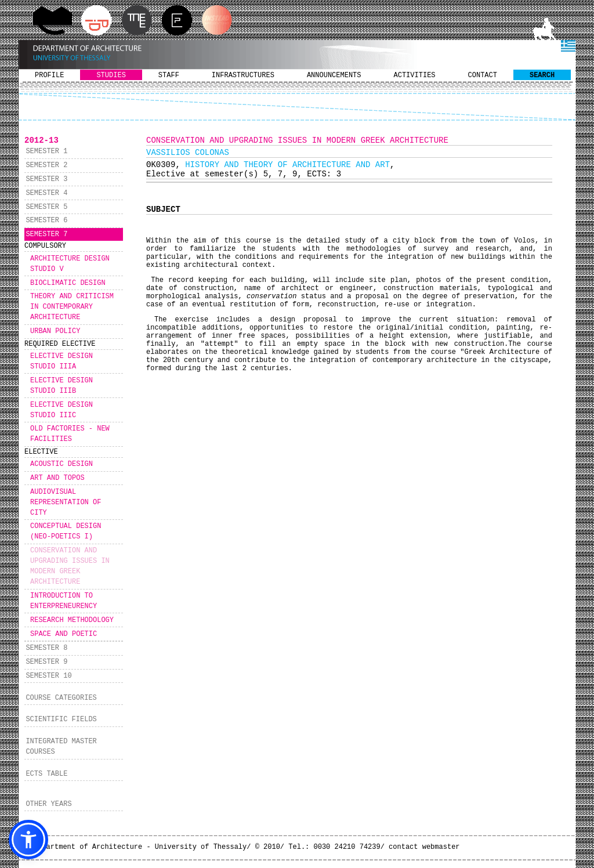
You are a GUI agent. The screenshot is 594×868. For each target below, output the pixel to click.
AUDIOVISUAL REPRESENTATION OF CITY (66, 502)
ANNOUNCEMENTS (334, 75)
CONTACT (483, 75)
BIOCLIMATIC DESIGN (68, 283)
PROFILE (49, 75)
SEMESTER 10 (48, 676)
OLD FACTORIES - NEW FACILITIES (70, 434)
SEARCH (542, 75)
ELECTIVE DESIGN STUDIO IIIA (61, 361)
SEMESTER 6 (46, 220)
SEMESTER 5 (46, 207)
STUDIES (111, 75)
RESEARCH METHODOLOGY (72, 620)
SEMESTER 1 (46, 151)
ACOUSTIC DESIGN (61, 464)
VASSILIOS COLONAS (188, 153)
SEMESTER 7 (46, 234)
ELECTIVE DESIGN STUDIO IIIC (61, 410)
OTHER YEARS (48, 804)
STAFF (169, 75)
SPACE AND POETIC (64, 634)
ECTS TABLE (46, 774)
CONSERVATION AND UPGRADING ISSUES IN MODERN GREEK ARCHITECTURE (70, 566)
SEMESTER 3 (46, 179)
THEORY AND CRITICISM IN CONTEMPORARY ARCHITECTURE (72, 307)
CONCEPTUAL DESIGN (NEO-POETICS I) (66, 531)
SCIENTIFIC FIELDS (61, 719)
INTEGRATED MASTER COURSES (61, 747)
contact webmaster (424, 847)
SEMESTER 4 (46, 193)
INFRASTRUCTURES (243, 75)
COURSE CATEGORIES (61, 698)
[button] (28, 840)
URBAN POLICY (55, 331)
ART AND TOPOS (57, 478)
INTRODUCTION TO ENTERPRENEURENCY (64, 601)
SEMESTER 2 (46, 165)
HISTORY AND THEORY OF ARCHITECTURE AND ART (287, 165)
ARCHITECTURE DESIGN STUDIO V (70, 264)
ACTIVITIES (415, 75)
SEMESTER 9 (46, 662)
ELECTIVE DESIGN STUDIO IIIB (61, 386)
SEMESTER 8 (46, 648)
